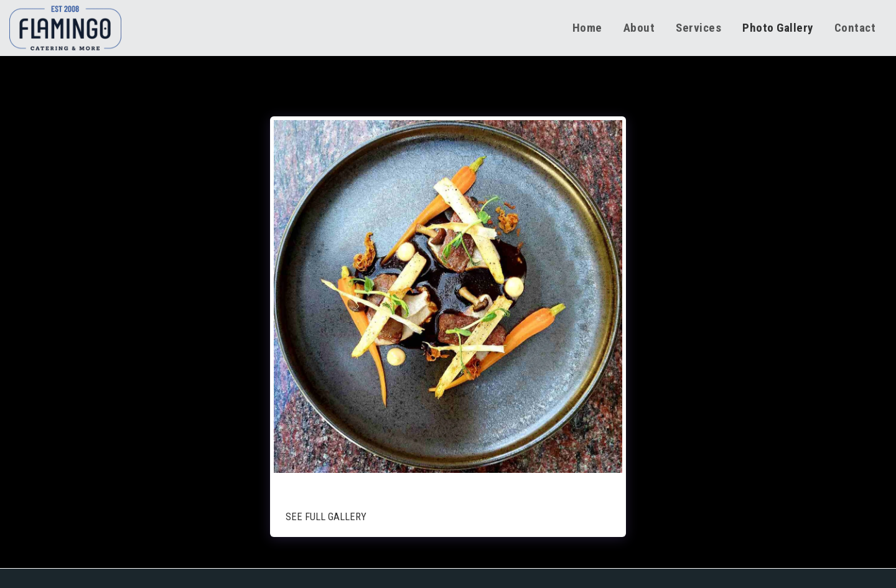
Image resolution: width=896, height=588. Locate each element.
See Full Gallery (326, 517)
